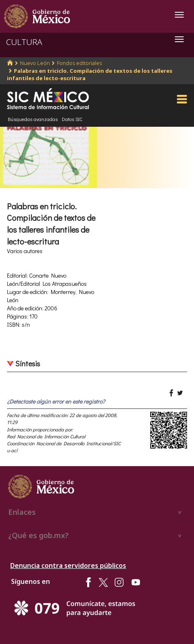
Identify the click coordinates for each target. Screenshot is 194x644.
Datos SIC (72, 119)
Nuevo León (35, 63)
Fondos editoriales (79, 63)
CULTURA (24, 42)
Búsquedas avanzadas (33, 119)
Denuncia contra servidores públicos (68, 565)
